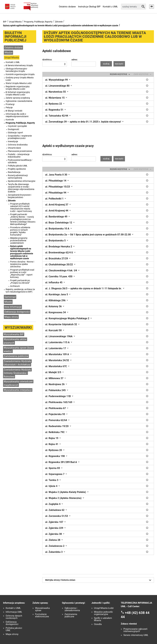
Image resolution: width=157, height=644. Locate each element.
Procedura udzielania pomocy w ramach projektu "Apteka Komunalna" (20, 231)
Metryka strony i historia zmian (99, 580)
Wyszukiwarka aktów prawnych (15, 341)
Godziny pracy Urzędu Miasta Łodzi (20, 79)
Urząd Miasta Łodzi (104, 608)
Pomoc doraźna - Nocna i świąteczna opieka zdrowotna (22, 264)
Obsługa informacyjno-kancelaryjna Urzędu (17, 70)
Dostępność (13, 129)
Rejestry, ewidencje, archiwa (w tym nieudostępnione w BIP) (20, 291)
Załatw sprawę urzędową (18, 98)
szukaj (106, 64)
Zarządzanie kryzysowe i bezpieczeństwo (19, 196)
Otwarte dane (14, 148)
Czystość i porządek (17, 126)
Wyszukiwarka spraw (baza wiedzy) (18, 349)
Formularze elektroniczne (42, 615)
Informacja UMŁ (14, 612)
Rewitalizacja (14, 172)
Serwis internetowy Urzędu (20, 65)
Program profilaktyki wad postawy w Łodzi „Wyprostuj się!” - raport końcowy (22, 273)
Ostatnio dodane (67, 7)
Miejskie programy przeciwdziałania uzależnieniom (19, 240)
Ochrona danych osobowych (14, 617)
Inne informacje (13, 307)
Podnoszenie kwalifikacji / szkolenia (20, 161)
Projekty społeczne (17, 169)
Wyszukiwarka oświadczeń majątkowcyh (18, 383)
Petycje (9, 107)
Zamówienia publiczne (16, 356)
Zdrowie (59, 22)
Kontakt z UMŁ (110, 7)
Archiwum (15, 286)
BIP (5, 22)
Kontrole (10, 120)
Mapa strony (11, 317)
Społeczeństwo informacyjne (22, 181)
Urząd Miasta (15, 22)
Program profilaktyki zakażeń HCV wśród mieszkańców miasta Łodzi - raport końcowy (21, 207)
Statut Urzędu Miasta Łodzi (19, 83)
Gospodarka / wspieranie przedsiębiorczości (20, 137)
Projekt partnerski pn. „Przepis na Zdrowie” (20, 282)
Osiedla (98, 624)
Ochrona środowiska (18, 145)
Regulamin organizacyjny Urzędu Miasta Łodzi (18, 88)
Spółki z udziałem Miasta (103, 619)
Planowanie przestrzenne (20, 151)
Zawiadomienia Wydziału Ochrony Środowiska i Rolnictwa (17, 373)
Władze (8, 53)
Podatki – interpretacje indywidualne (19, 156)
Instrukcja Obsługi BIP (89, 7)
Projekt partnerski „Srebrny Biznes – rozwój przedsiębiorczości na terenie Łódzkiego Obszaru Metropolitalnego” (23, 219)
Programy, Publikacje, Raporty (38, 22)
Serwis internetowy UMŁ (136, 635)
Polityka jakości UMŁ (18, 166)
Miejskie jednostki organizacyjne (103, 613)
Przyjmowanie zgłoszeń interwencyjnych (135, 630)
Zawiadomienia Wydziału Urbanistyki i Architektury (17, 363)
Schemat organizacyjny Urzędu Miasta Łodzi (18, 93)
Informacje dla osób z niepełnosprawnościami (17, 115)
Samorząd (10, 297)
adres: (75, 60)
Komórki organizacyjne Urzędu (20, 74)
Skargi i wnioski (15, 111)
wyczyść (119, 64)
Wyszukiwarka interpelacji (18, 390)
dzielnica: (47, 60)
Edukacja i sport (15, 133)
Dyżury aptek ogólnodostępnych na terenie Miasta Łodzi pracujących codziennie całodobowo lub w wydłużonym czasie (61, 25)
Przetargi (10, 104)
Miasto (8, 302)
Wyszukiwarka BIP (14, 334)
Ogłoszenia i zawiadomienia (19, 101)
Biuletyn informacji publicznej (15, 37)
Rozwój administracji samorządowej (18, 177)
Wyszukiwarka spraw (42, 609)
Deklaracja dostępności (17, 312)
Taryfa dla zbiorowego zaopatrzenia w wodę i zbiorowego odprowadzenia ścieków (21, 188)
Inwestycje (13, 141)
